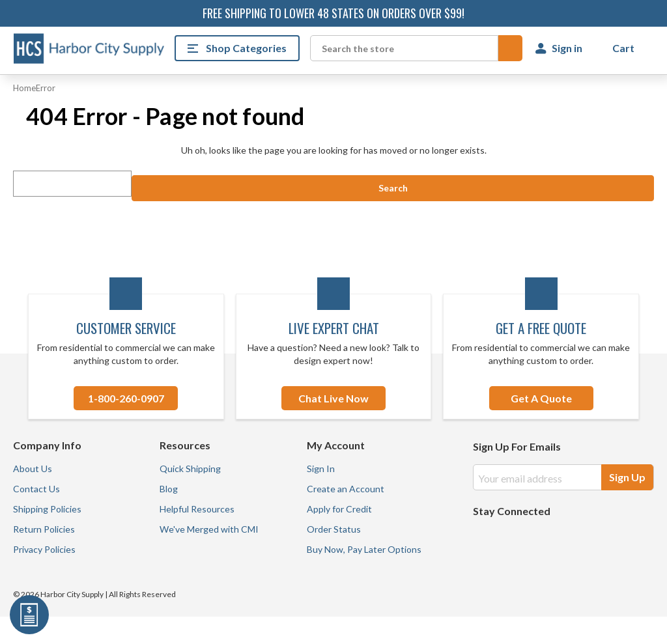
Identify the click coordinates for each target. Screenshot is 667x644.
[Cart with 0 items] (625, 48)
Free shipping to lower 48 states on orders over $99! (333, 13)
